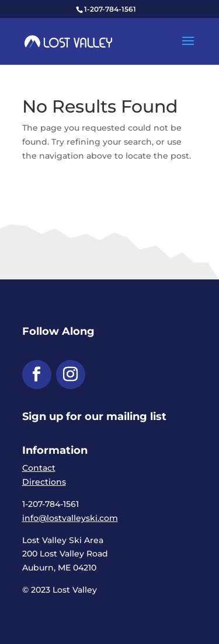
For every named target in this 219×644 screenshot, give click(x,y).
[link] (68, 41)
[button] (188, 48)
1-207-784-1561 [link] (110, 9)
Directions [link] (44, 482)
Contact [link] (39, 468)
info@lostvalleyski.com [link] (70, 518)
